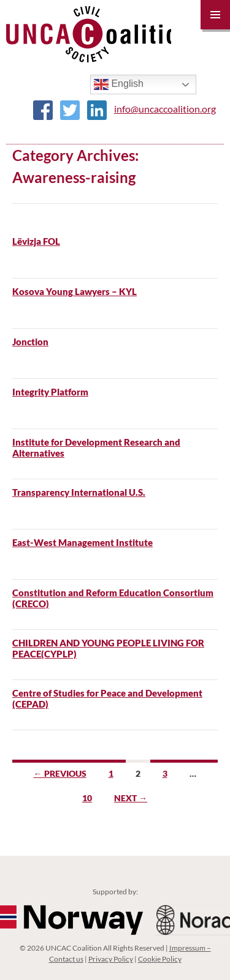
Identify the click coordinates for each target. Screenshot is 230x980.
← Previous (60, 773)
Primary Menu (215, 15)
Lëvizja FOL (36, 241)
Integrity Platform (50, 392)
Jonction (30, 342)
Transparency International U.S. (79, 492)
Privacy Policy (111, 959)
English (119, 84)
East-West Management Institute (82, 542)
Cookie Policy (160, 959)
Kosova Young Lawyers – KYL (75, 291)
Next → (131, 798)
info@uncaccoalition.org (165, 109)
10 (87, 798)
